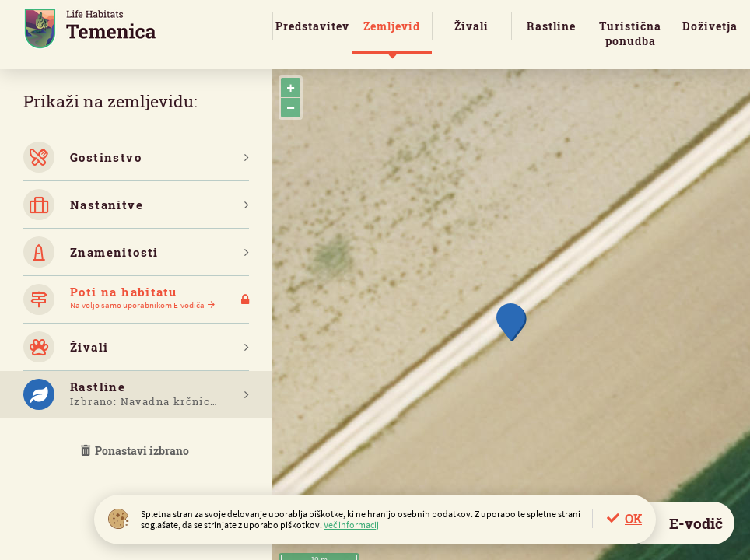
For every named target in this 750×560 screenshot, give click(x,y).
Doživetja (710, 26)
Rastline (551, 26)
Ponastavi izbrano (136, 451)
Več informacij (351, 525)
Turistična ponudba (630, 33)
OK (633, 518)
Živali (471, 26)
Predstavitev (312, 26)
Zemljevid (392, 26)
